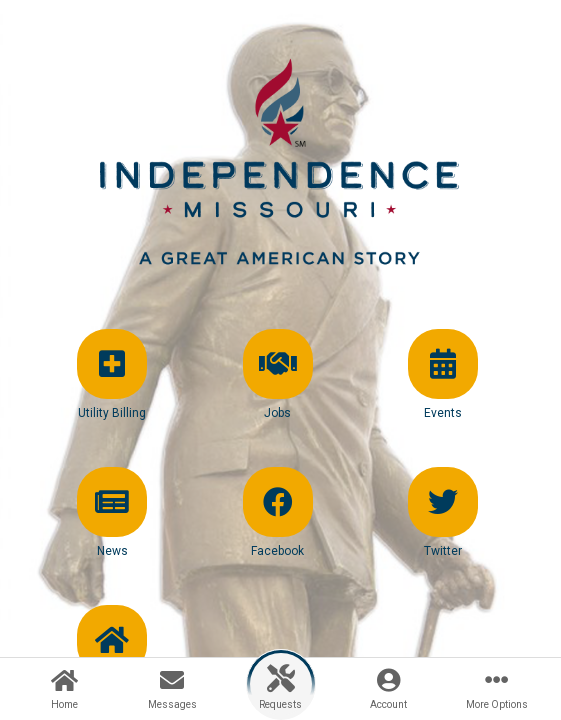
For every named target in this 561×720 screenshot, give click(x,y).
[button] (112, 392)
